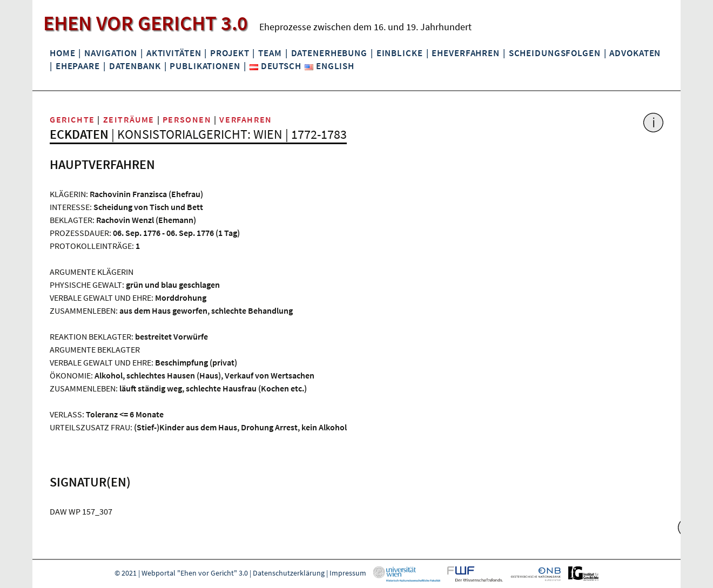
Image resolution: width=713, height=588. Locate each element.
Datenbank (135, 66)
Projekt (230, 53)
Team (270, 53)
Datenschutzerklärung (289, 573)
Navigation (111, 53)
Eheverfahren (465, 53)
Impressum (348, 573)
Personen (187, 119)
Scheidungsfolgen (555, 53)
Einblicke (400, 53)
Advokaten (635, 53)
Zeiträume (129, 119)
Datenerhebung (329, 53)
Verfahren (245, 119)
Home (62, 53)
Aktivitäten (174, 53)
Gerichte (72, 119)
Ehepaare (78, 66)
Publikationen (205, 66)
